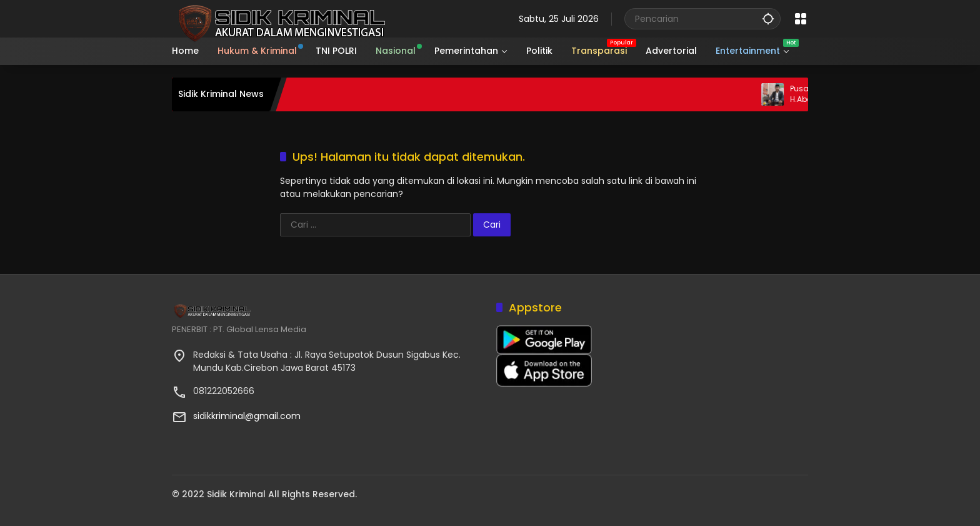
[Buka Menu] (801, 19)
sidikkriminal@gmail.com (247, 416)
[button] (768, 18)
